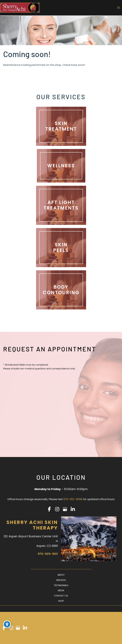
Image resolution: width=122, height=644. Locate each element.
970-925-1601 (48, 554)
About (61, 575)
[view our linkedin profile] (73, 509)
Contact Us (61, 596)
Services (61, 580)
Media (61, 590)
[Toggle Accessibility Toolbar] (7, 624)
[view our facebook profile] (49, 509)
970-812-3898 (73, 499)
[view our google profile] (65, 509)
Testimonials (61, 585)
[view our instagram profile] (57, 509)
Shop (61, 601)
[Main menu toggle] (118, 8)
